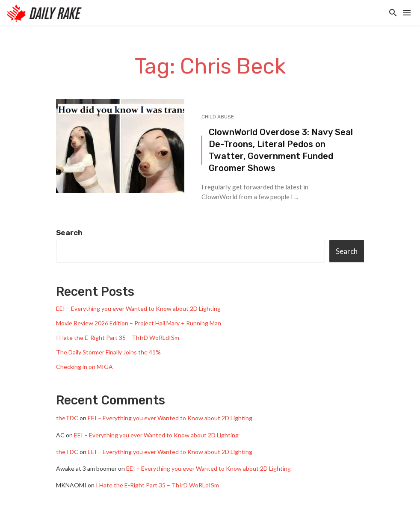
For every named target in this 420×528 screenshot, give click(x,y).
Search (69, 233)
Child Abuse (218, 117)
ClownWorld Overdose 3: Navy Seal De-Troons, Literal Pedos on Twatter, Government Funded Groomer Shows (281, 150)
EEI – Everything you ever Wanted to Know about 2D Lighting (138, 308)
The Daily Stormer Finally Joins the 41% (108, 352)
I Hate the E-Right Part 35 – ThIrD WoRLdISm (118, 338)
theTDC (67, 418)
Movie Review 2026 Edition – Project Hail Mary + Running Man (139, 323)
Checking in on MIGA (84, 367)
